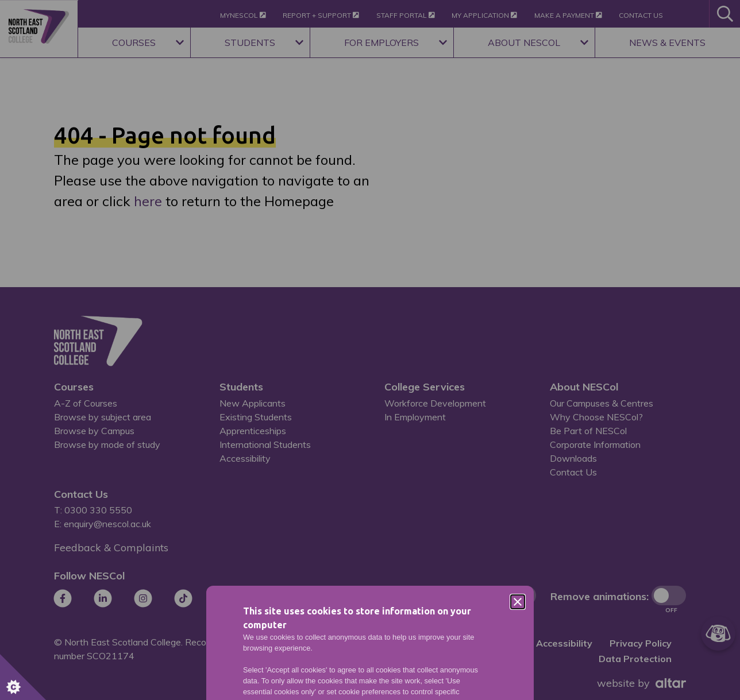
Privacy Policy (396, 444)
